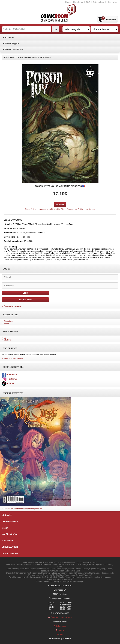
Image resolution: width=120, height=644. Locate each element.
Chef (60, 634)
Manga (5, 528)
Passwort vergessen (12, 306)
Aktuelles (10, 37)
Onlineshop (60, 626)
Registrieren (25, 300)
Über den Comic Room (60, 617)
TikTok (8, 383)
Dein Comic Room (14, 50)
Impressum (55, 639)
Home (68, 2)
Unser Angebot (13, 44)
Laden (60, 630)
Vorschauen (7, 541)
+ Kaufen (60, 204)
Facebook (9, 375)
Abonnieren (9, 321)
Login (25, 293)
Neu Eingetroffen (10, 534)
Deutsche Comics (10, 521)
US (5, 338)
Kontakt (67, 639)
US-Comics (7, 515)
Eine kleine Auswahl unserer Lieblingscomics (22, 509)
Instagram (9, 379)
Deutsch (7, 340)
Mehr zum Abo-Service (12, 359)
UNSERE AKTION (10, 547)
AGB (88, 2)
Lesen (6, 323)
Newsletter (78, 2)
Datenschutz (98, 2)
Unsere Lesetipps (10, 553)
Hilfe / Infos (112, 2)
